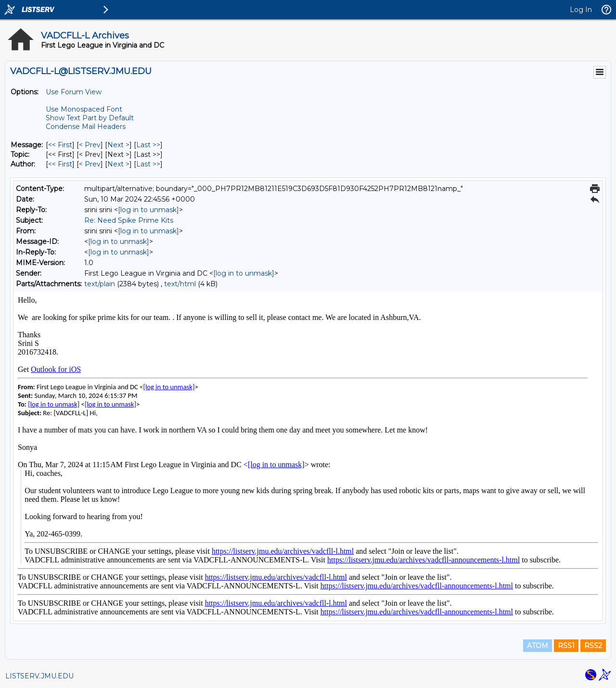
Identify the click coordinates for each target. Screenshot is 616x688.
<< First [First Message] (60, 145)
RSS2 (593, 646)
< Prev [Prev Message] (90, 145)
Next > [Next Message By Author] (118, 164)
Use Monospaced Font (84, 109)
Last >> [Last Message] (148, 145)
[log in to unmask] (148, 210)
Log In (581, 10)
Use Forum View (74, 92)
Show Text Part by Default (90, 118)
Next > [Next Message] (118, 145)
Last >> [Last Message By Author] (148, 164)
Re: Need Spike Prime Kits (129, 220)
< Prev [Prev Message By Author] (90, 164)
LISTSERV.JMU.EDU (39, 676)
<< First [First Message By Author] (60, 164)
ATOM (538, 646)
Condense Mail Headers (86, 127)
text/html (180, 284)
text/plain (100, 284)
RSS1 (566, 646)
